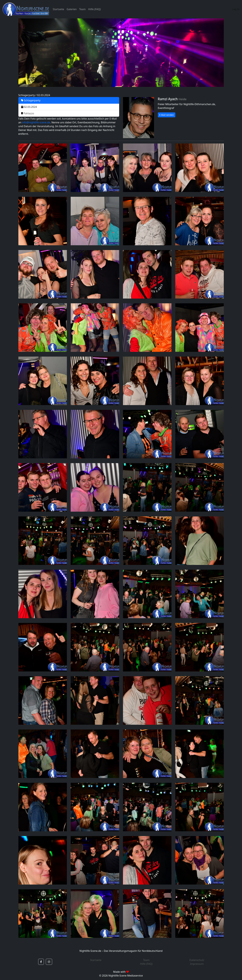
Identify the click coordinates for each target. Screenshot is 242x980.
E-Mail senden (167, 115)
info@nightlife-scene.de (36, 122)
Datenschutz (197, 960)
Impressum (197, 964)
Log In (236, 9)
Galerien (72, 9)
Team (82, 9)
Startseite (58, 9)
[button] (41, 962)
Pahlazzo (28, 113)
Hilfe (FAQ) (94, 9)
